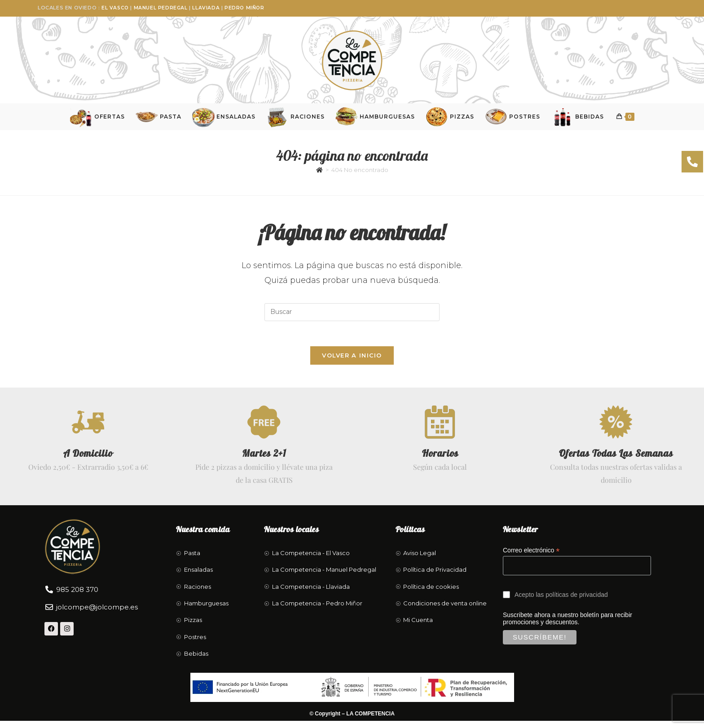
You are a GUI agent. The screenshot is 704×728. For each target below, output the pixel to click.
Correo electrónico (531, 558)
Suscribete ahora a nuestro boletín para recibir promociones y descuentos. (580, 638)
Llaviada (207, 8)
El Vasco (116, 8)
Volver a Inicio (352, 360)
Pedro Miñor (246, 8)
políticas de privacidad (577, 602)
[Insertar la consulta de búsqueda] (352, 315)
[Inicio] (319, 172)
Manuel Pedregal (162, 8)
